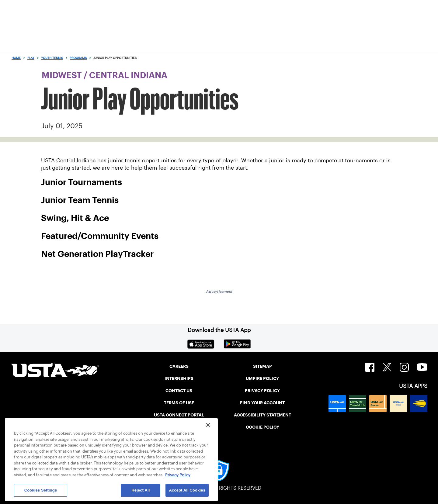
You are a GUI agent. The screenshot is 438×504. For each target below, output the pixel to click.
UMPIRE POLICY (262, 378)
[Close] (208, 425)
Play (31, 58)
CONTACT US (179, 391)
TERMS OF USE (179, 403)
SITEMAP (262, 366)
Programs (78, 58)
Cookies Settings (41, 490)
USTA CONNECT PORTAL (179, 415)
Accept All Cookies (187, 490)
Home (16, 58)
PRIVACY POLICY (262, 391)
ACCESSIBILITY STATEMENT (262, 415)
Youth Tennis (52, 58)
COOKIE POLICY (262, 427)
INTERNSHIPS (179, 378)
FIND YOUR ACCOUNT (262, 403)
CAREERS (179, 366)
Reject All (141, 490)
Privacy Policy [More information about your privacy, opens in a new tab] (178, 475)
